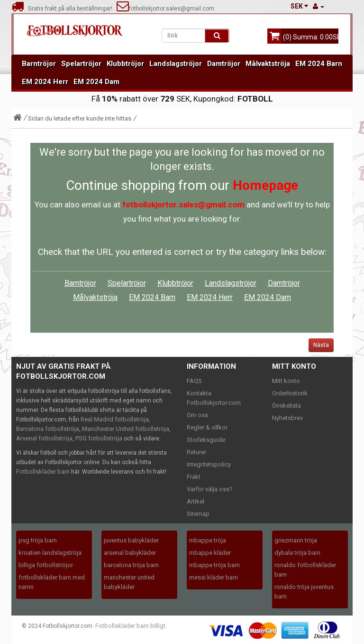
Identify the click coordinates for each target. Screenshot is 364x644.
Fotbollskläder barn (43, 471)
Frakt (194, 477)
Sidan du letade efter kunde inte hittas (80, 118)
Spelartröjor (81, 64)
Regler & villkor (207, 427)
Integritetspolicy (209, 464)
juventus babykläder (131, 540)
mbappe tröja (208, 540)
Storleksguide (206, 440)
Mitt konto (286, 381)
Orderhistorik (290, 393)
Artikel (196, 501)
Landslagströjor (176, 64)
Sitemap (198, 514)
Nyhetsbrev (287, 418)
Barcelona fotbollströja (48, 429)
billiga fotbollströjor (46, 565)
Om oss (197, 415)
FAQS (194, 381)
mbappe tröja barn (214, 565)
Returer (196, 452)
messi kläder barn (214, 577)
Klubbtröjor (125, 64)
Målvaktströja (268, 64)
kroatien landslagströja (50, 553)
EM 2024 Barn (319, 64)
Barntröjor (39, 64)
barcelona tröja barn (131, 565)
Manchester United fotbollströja (126, 429)
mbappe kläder (210, 553)
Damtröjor (224, 64)
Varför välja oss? (210, 489)
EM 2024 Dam (96, 82)
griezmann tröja (296, 540)
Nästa (321, 345)
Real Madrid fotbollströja (115, 419)
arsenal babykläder (130, 553)
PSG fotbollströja (99, 438)
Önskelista (287, 406)
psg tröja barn (38, 540)
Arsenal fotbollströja (44, 438)
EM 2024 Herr (45, 82)
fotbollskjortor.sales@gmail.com (165, 9)
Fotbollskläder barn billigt (130, 626)
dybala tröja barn (297, 553)
